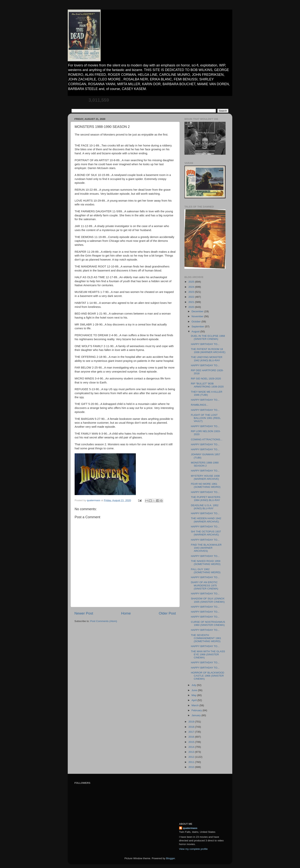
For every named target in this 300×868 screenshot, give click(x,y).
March (195, 705)
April (194, 700)
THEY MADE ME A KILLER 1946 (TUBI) (207, 393)
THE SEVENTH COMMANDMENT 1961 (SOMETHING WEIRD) (206, 638)
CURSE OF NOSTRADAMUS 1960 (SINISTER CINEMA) (208, 623)
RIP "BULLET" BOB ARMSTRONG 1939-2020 (207, 385)
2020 (192, 307)
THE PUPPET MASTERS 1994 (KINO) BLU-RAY (206, 499)
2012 (192, 757)
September (198, 327)
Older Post (167, 613)
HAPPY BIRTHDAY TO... (205, 344)
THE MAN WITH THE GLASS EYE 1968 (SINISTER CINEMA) (208, 654)
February (197, 710)
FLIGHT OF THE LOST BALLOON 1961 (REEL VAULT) (206, 418)
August (196, 331)
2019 (192, 722)
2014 (192, 747)
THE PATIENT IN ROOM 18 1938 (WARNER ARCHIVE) (208, 351)
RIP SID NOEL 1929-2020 (206, 379)
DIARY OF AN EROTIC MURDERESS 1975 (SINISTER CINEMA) (205, 585)
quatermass (190, 828)
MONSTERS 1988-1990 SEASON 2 (205, 464)
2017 (192, 732)
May (194, 695)
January (196, 715)
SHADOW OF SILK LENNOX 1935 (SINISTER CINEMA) (208, 600)
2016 (192, 737)
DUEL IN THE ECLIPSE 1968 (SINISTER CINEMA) (208, 337)
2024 (192, 287)
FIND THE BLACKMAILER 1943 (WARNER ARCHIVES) (206, 548)
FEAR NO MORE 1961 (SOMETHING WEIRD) (206, 485)
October (196, 322)
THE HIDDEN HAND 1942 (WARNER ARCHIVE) (206, 520)
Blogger (170, 858)
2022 (192, 297)
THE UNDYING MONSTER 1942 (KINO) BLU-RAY (207, 359)
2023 (192, 292)
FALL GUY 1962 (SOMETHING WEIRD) (206, 571)
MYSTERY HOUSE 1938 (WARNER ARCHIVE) (205, 477)
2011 (192, 762)
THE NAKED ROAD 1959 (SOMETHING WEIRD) (206, 563)
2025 (192, 282)
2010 (192, 767)
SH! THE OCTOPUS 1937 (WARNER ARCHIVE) (206, 533)
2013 (192, 752)
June (195, 690)
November (198, 316)
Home (126, 613)
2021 (192, 302)
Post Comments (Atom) (104, 621)
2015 (192, 742)
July (194, 685)
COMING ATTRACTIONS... (207, 439)
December (198, 311)
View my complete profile (193, 849)
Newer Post (84, 613)
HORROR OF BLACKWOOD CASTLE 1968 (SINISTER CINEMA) (208, 676)
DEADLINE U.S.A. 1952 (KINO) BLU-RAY (205, 507)
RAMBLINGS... (200, 405)
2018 (192, 727)
